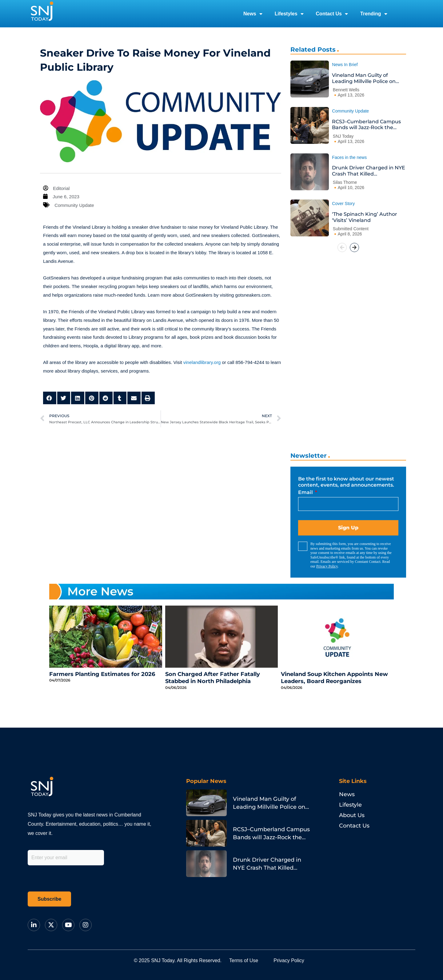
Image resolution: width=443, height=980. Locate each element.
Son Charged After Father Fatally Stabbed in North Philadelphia (213, 678)
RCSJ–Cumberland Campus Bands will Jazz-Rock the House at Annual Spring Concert (366, 125)
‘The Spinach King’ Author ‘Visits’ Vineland (365, 217)
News (253, 14)
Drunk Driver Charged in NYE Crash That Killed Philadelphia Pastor (369, 171)
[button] (50, 398)
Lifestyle (350, 805)
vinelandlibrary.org (202, 362)
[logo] (42, 14)
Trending (374, 14)
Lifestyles (289, 14)
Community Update (74, 205)
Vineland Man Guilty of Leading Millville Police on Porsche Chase (364, 78)
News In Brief (345, 65)
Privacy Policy (327, 566)
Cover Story (343, 204)
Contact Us (332, 14)
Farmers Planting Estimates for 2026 (102, 674)
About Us (352, 815)
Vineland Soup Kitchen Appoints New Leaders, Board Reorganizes (334, 678)
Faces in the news (349, 157)
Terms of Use (244, 960)
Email (306, 492)
